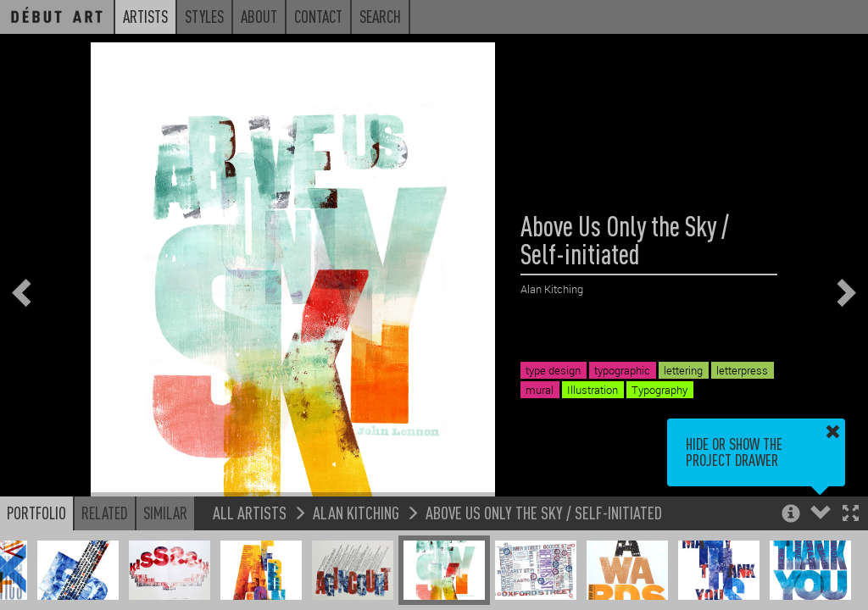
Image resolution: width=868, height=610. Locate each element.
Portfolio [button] (36, 513)
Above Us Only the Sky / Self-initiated (544, 512)
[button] (851, 515)
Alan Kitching (356, 512)
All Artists (250, 512)
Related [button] (105, 513)
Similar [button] (165, 513)
